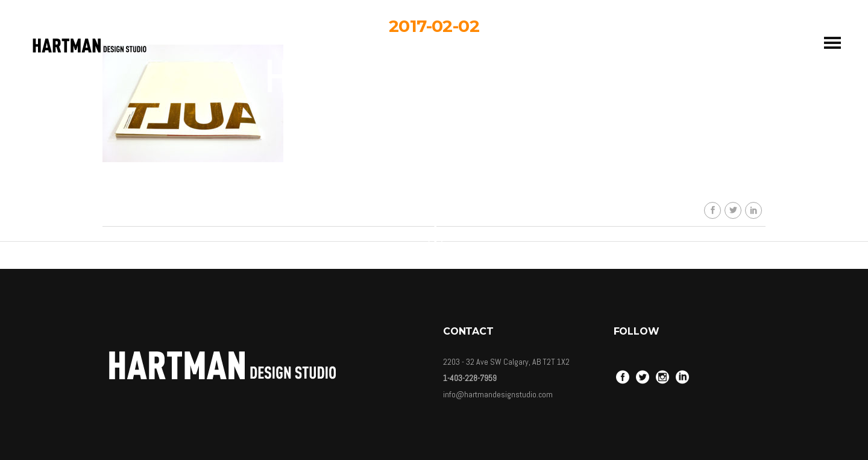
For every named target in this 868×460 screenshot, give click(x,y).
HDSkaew (443, 132)
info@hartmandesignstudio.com (498, 394)
